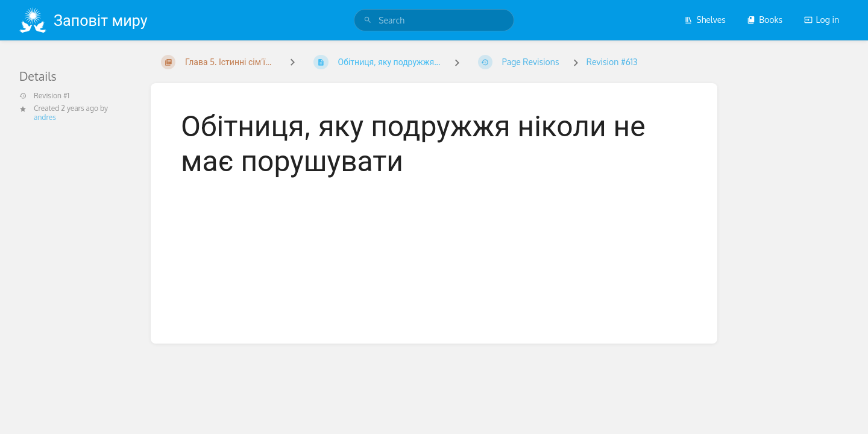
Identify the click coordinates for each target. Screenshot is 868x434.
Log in (822, 20)
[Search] (368, 20)
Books (765, 20)
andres (45, 117)
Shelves (705, 20)
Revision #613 (612, 62)
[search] (434, 20)
